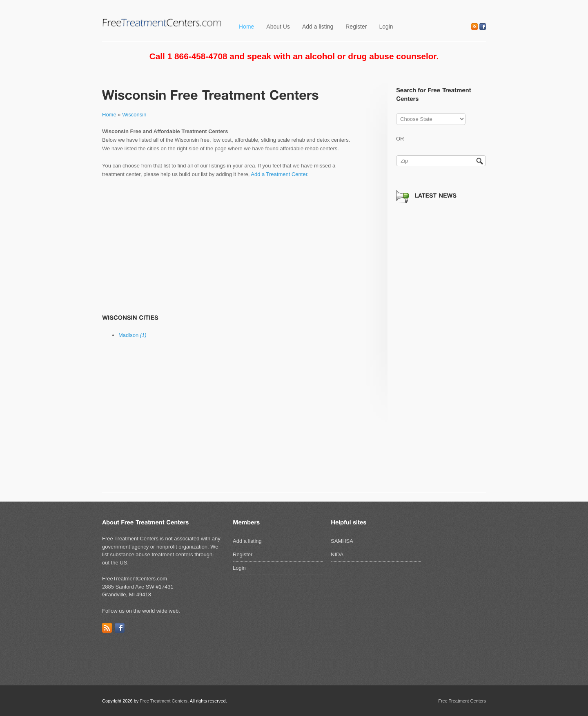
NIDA (337, 554)
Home (246, 27)
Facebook (483, 27)
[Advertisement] (229, 246)
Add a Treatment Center (279, 174)
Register (356, 27)
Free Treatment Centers (164, 701)
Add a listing (318, 27)
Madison (133, 335)
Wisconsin (134, 115)
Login (386, 27)
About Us (278, 27)
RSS (474, 27)
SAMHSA (342, 541)
